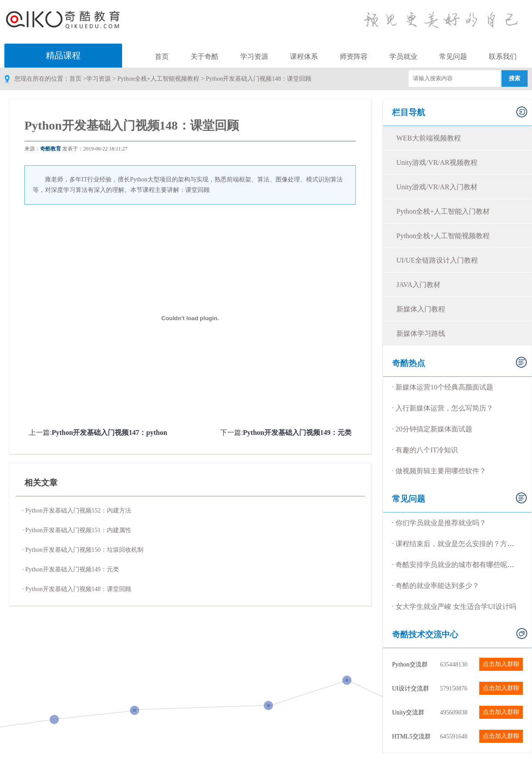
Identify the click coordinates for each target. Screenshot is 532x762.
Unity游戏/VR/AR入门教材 (437, 187)
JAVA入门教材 (418, 285)
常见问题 (453, 56)
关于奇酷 (205, 56)
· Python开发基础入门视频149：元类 (71, 569)
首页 (162, 56)
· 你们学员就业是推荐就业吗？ (439, 523)
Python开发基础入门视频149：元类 (297, 432)
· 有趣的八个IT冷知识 (425, 450)
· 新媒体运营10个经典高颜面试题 (443, 387)
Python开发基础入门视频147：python (109, 432)
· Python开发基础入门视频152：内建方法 (77, 511)
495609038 (454, 712)
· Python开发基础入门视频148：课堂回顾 (77, 589)
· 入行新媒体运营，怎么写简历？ (443, 408)
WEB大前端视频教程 (429, 138)
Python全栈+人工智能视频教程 (158, 79)
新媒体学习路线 (421, 333)
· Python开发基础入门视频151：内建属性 (77, 530)
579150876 (454, 689)
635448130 (454, 665)
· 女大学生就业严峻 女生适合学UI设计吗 (454, 607)
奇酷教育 (51, 149)
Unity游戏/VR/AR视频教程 (437, 162)
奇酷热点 (409, 363)
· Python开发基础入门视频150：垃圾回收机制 (83, 550)
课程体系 (304, 56)
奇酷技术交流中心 (425, 634)
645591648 (454, 736)
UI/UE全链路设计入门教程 (437, 260)
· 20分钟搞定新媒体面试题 (432, 429)
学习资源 (254, 56)
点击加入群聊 (501, 664)
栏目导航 (409, 112)
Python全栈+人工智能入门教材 (443, 211)
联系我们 (503, 56)
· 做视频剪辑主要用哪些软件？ (439, 471)
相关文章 (41, 483)
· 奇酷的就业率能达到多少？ (436, 586)
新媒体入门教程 (421, 309)
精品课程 (63, 55)
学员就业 (403, 56)
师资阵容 (354, 56)
